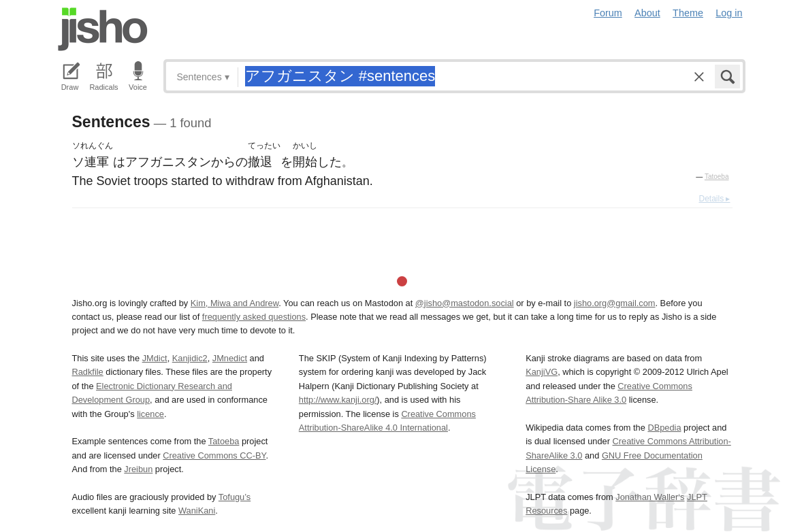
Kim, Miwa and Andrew (235, 303)
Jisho (103, 29)
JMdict (155, 358)
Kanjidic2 (190, 358)
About (647, 13)
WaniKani (197, 511)
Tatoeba (717, 177)
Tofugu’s (235, 497)
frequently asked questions (254, 317)
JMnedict (230, 358)
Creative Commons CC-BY (214, 455)
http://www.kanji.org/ (338, 400)
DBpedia (664, 428)
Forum (608, 13)
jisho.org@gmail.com (615, 303)
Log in (729, 13)
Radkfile (88, 372)
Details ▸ (714, 199)
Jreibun (138, 469)
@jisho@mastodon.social (465, 303)
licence (150, 414)
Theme (688, 13)
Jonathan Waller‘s (650, 497)
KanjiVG (542, 372)
